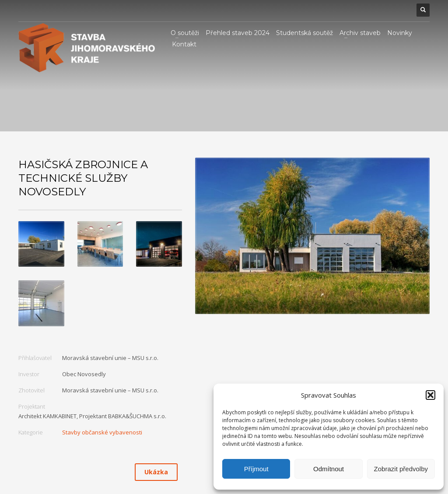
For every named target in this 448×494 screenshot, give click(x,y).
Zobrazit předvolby (401, 469)
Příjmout (256, 469)
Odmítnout (329, 469)
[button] (430, 395)
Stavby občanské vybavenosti (102, 432)
